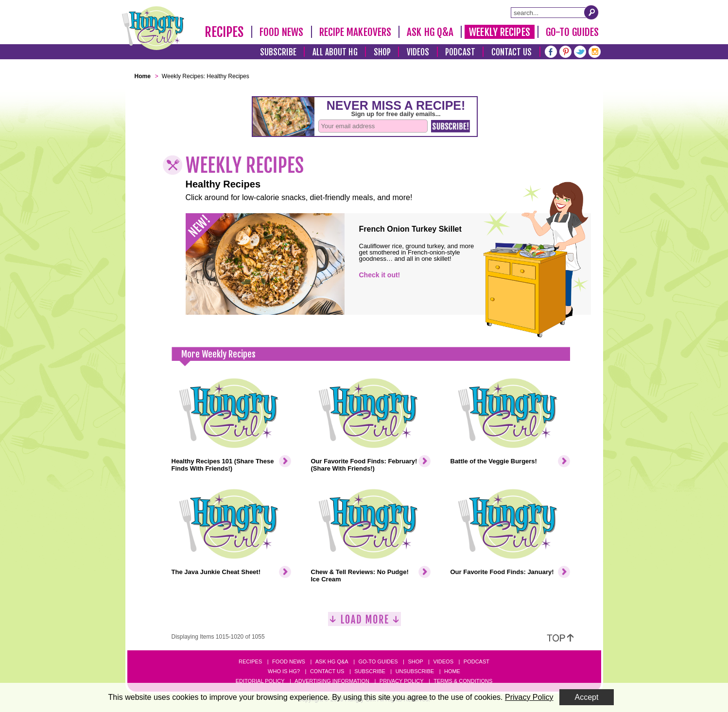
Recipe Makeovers (355, 32)
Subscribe (278, 52)
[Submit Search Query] (591, 12)
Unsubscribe (415, 671)
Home (452, 671)
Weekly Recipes (499, 32)
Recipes (224, 32)
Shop (382, 52)
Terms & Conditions (463, 681)
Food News (282, 32)
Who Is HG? (284, 671)
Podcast (460, 52)
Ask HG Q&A (430, 32)
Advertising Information (332, 681)
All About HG (335, 52)
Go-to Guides (378, 661)
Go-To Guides (572, 32)
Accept (587, 697)
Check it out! (380, 275)
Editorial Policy (260, 681)
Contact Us (512, 52)
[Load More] (364, 623)
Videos (418, 52)
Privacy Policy (402, 681)
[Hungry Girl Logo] (153, 28)
